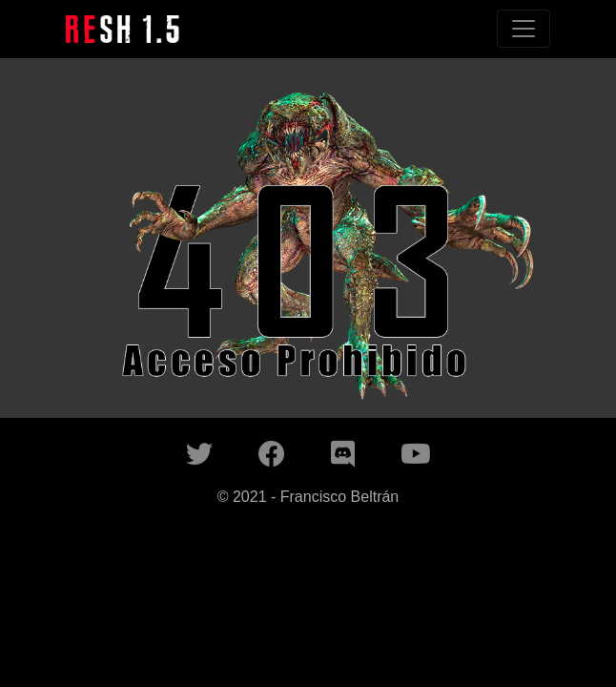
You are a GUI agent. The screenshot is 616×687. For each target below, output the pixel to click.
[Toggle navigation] (524, 29)
